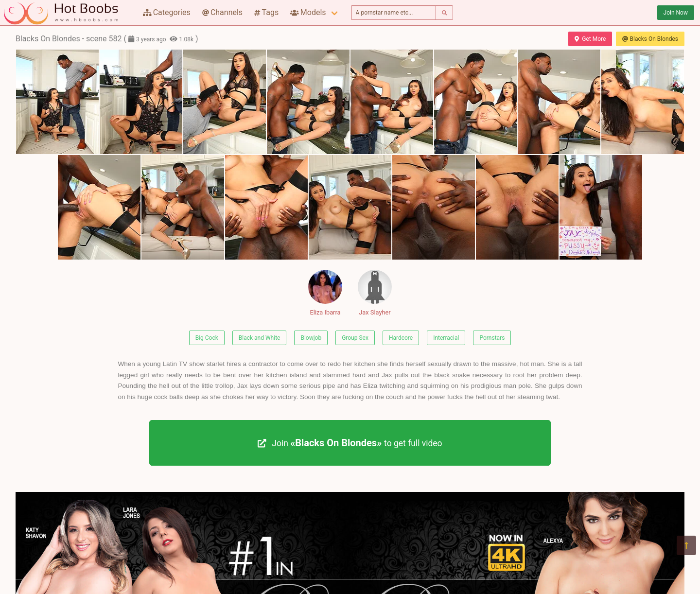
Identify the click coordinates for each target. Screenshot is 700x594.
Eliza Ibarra (325, 293)
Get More (590, 39)
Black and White (260, 338)
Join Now (676, 13)
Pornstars (492, 338)
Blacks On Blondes (650, 39)
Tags (266, 12)
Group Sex (355, 338)
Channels (222, 12)
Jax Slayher (375, 293)
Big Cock (207, 338)
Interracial (446, 338)
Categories (167, 12)
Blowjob (311, 338)
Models (308, 12)
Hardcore (401, 338)
